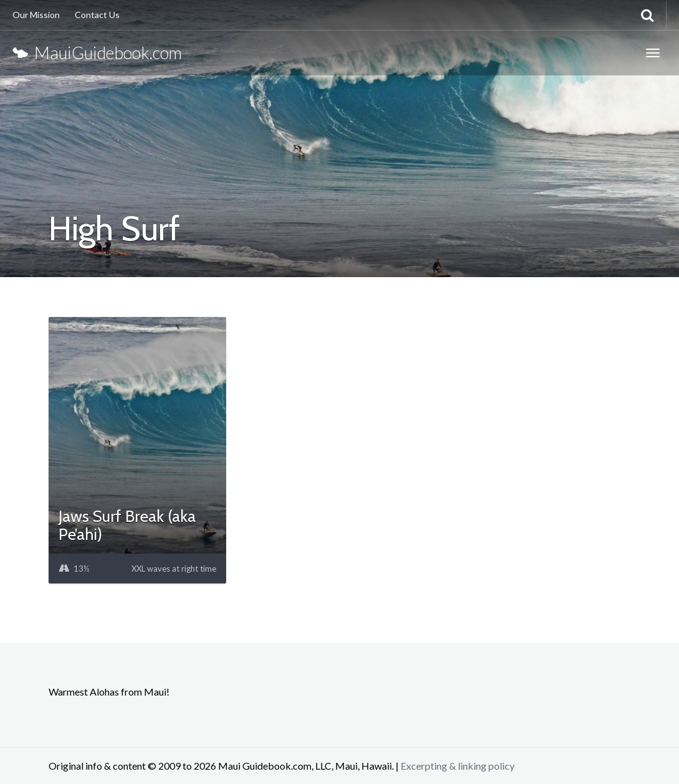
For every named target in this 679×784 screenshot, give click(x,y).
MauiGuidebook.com (97, 53)
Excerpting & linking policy (458, 766)
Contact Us (97, 15)
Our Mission (36, 15)
